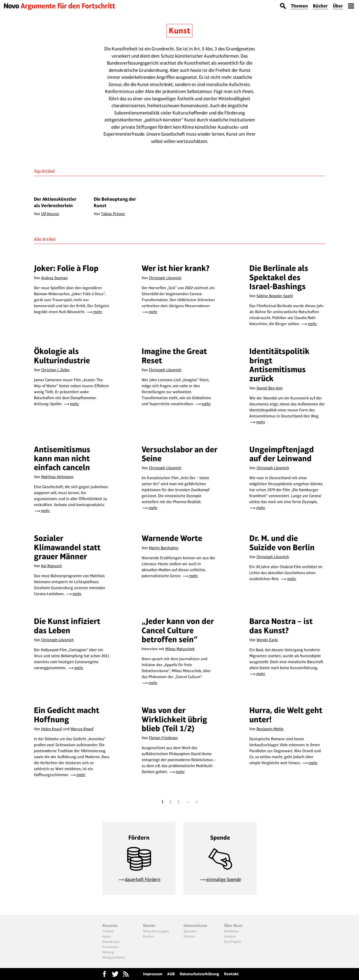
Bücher (320, 6)
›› (196, 802)
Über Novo (233, 926)
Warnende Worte (172, 538)
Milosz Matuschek (180, 649)
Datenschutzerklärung (199, 974)
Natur (107, 936)
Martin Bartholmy (164, 548)
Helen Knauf (51, 729)
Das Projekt (233, 942)
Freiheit (108, 931)
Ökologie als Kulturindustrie (62, 356)
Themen (299, 6)
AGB (171, 974)
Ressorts (110, 926)
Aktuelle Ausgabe (156, 931)
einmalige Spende (224, 879)
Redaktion (232, 931)
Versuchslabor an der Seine (179, 454)
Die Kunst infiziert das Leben (67, 626)
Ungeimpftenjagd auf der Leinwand (282, 454)
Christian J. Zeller (55, 370)
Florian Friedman (163, 738)
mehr (98, 312)
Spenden (190, 931)
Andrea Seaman (54, 278)
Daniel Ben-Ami (269, 388)
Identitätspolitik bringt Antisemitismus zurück (279, 365)
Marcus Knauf (82, 729)
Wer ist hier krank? (176, 268)
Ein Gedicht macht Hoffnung (67, 715)
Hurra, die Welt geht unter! (286, 715)
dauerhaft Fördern (142, 879)
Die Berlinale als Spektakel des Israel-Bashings (279, 277)
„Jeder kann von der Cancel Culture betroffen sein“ (178, 630)
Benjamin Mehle (270, 729)
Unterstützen (195, 926)
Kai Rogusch (51, 566)
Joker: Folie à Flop (66, 268)
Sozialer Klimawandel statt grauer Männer (67, 547)
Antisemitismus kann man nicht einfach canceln (62, 458)
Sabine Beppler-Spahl (275, 296)
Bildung (108, 952)
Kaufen (148, 936)
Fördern (189, 936)
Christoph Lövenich (165, 278)
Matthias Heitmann (57, 477)
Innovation (110, 947)
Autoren (230, 936)
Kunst (179, 31)
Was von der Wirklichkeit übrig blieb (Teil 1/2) (174, 719)
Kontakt (231, 974)
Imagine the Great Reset (174, 356)
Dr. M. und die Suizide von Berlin (282, 543)
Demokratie (111, 942)
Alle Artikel (45, 239)
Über (338, 6)
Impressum (153, 974)
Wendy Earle (267, 640)
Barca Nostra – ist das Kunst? (281, 626)
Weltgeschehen (114, 957)
